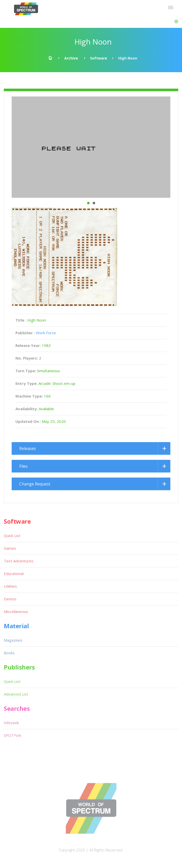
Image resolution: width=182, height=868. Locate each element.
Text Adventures (19, 561)
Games (10, 548)
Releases (28, 448)
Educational (14, 574)
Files (23, 466)
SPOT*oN (12, 735)
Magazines (13, 640)
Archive (71, 58)
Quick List (12, 536)
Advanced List (16, 694)
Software (99, 58)
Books (9, 653)
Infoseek (11, 723)
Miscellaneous (16, 611)
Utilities (10, 586)
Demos (10, 599)
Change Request (35, 484)
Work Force (46, 333)
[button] (176, 22)
